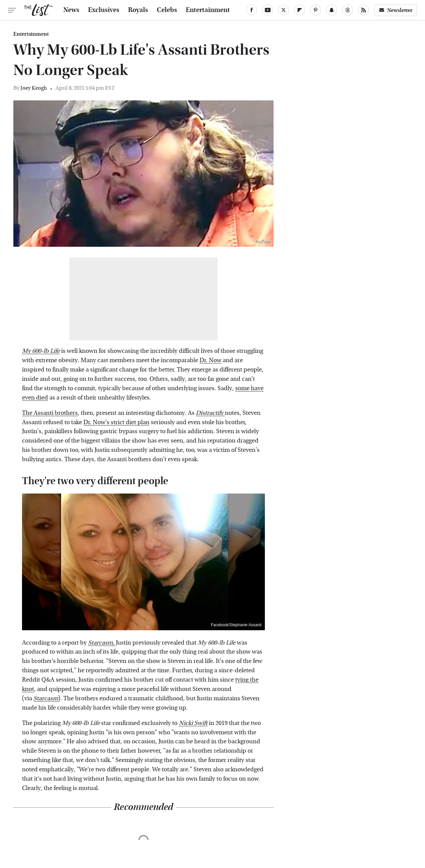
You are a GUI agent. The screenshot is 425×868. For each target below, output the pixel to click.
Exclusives (104, 10)
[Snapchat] (332, 10)
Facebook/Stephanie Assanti (236, 625)
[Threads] (348, 10)
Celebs (167, 10)
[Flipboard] (300, 10)
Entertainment (208, 10)
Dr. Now (210, 360)
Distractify (210, 413)
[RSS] (364, 10)
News (71, 10)
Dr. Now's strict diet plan (116, 422)
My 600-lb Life (41, 351)
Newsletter (396, 10)
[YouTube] (268, 10)
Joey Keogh (34, 88)
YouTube (262, 241)
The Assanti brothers (50, 413)
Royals (138, 10)
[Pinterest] (316, 10)
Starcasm (46, 698)
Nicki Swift (193, 723)
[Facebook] (252, 10)
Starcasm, (102, 643)
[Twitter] (284, 10)
